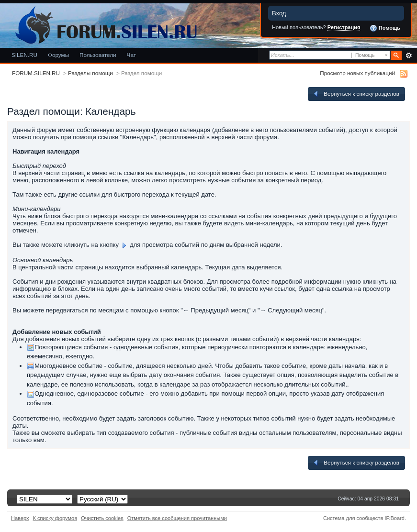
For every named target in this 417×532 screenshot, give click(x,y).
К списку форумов (55, 518)
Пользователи (98, 55)
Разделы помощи (90, 73)
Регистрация (344, 27)
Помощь (385, 28)
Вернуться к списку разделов (356, 94)
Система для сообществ (353, 518)
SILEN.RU (24, 55)
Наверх (20, 518)
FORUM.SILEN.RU (36, 73)
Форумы (58, 55)
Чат (131, 55)
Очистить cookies (102, 518)
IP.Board (394, 518)
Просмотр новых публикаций (357, 73)
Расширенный (409, 55)
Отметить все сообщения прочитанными (177, 518)
